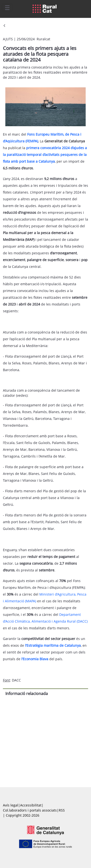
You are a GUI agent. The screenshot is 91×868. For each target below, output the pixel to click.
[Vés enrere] (4, 26)
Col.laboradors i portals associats (30, 810)
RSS (62, 810)
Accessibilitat (31, 805)
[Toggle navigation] (7, 7)
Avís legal (11, 805)
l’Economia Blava (35, 659)
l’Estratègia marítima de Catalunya (53, 645)
